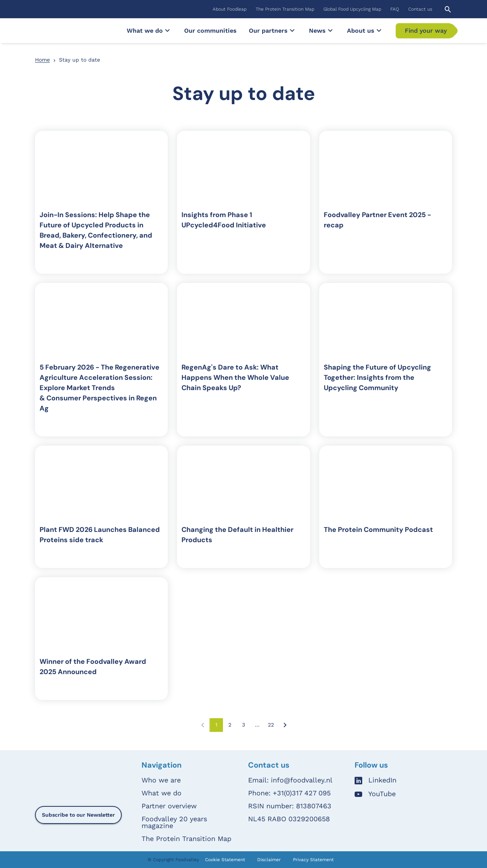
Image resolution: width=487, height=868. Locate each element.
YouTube (382, 794)
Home (42, 60)
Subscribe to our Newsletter (78, 815)
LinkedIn (382, 780)
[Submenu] (167, 30)
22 (273, 726)
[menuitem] (230, 9)
